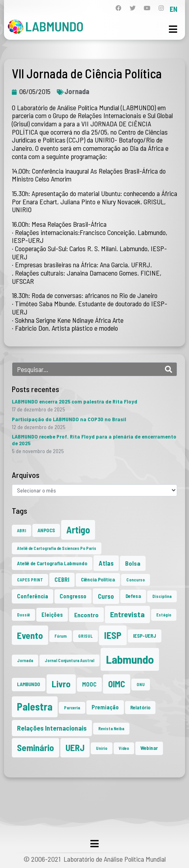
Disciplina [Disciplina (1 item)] (162, 596)
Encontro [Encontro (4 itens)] (86, 615)
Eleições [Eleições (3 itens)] (52, 615)
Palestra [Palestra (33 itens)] (35, 706)
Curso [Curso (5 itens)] (106, 596)
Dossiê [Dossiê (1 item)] (23, 615)
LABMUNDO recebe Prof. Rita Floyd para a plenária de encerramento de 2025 (94, 440)
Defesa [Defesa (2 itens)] (133, 596)
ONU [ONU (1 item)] (141, 684)
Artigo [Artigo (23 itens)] (78, 530)
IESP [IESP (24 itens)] (113, 635)
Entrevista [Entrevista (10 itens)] (127, 614)
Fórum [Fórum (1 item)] (61, 636)
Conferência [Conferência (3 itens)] (33, 596)
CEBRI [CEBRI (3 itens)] (62, 580)
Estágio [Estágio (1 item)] (164, 615)
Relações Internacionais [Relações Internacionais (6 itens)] (52, 728)
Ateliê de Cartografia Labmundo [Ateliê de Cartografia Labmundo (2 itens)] (52, 563)
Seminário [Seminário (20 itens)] (36, 748)
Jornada (77, 91)
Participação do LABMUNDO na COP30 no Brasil (69, 419)
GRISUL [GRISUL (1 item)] (85, 636)
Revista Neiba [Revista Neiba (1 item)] (111, 728)
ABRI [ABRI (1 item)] (22, 530)
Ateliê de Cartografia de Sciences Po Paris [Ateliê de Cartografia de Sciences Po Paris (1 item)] (57, 548)
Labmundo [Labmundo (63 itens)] (130, 659)
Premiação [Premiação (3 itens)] (105, 707)
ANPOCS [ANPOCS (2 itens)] (46, 530)
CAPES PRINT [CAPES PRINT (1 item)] (30, 580)
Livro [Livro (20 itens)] (61, 684)
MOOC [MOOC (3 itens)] (89, 684)
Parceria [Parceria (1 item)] (72, 708)
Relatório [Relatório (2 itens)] (140, 707)
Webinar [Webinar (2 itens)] (149, 748)
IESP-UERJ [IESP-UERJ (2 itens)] (145, 636)
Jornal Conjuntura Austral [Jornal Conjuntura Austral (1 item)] (69, 660)
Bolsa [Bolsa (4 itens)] (133, 563)
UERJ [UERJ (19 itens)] (75, 748)
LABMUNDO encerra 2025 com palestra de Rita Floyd (75, 401)
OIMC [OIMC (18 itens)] (117, 684)
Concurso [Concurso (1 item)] (136, 580)
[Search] (168, 369)
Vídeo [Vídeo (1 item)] (124, 748)
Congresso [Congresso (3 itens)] (73, 596)
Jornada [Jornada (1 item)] (25, 660)
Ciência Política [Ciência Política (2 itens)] (98, 579)
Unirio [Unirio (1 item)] (102, 748)
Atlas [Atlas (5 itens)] (106, 563)
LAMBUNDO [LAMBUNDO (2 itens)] (29, 684)
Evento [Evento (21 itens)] (30, 635)
